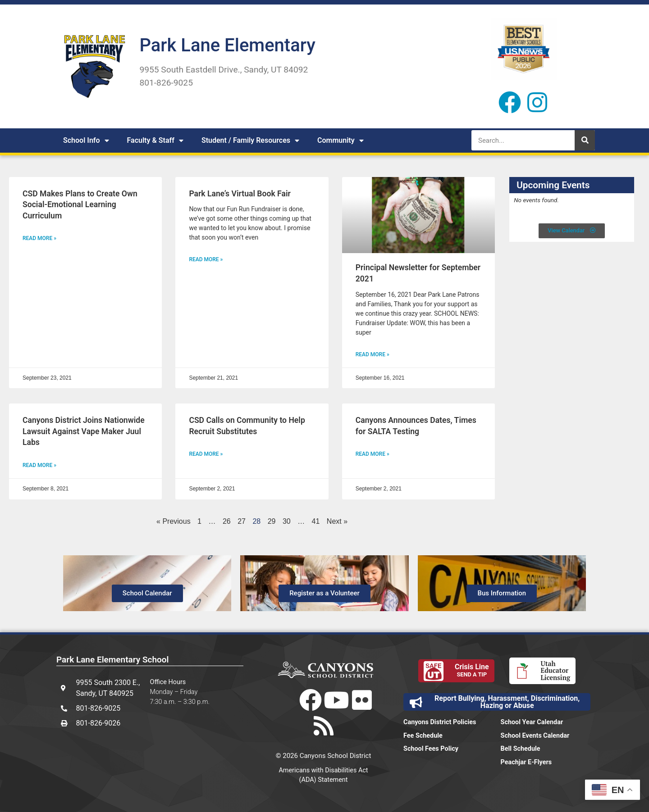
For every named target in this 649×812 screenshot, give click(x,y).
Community (340, 141)
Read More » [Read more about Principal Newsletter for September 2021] (372, 354)
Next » (337, 521)
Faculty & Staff (155, 141)
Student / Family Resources (250, 141)
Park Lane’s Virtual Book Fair (240, 194)
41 (316, 521)
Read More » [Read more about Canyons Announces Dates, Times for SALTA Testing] (372, 454)
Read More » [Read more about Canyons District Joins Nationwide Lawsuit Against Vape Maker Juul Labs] (39, 465)
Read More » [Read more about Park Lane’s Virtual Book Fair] (206, 259)
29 (272, 521)
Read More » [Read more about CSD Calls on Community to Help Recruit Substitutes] (206, 454)
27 (242, 521)
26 (227, 521)
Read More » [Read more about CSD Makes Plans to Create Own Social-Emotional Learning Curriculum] (39, 238)
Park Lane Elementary (227, 45)
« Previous (174, 521)
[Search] (585, 140)
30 (287, 521)
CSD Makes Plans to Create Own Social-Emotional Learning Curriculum (80, 205)
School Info (86, 141)
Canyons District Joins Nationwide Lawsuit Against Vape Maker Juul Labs (84, 431)
